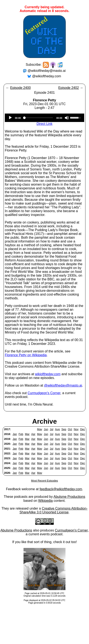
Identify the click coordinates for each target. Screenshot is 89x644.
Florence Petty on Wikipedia (26, 355)
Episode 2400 (20, 88)
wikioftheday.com (48, 374)
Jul (51, 429)
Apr (33, 434)
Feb (21, 434)
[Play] (10, 118)
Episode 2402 (69, 88)
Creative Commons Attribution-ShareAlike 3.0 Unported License (54, 510)
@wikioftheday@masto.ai (47, 71)
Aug (57, 429)
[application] (44, 118)
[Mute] (67, 118)
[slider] (39, 118)
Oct (70, 429)
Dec (83, 429)
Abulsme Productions (69, 497)
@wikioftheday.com (47, 76)
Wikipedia (45, 501)
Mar (27, 434)
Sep (64, 429)
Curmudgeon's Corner (44, 393)
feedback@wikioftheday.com (61, 489)
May (40, 429)
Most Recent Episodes (44, 481)
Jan (15, 434)
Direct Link (44, 124)
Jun (46, 429)
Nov (76, 429)
